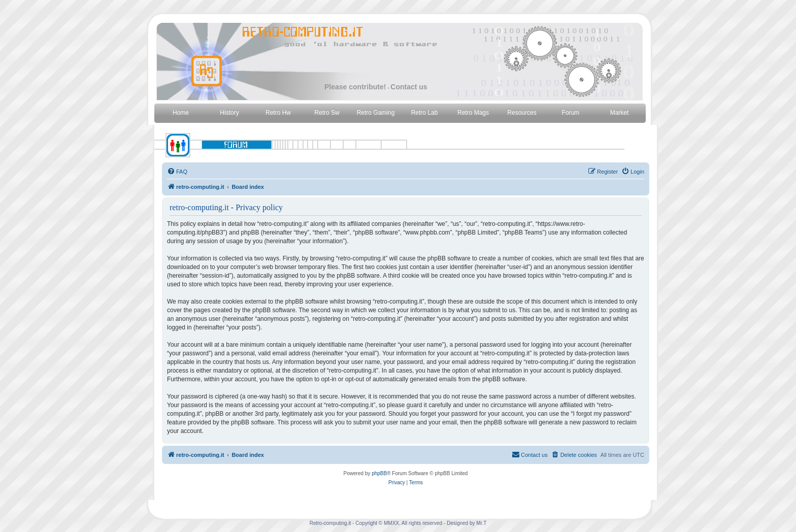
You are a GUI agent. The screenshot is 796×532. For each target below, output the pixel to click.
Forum (571, 113)
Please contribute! (355, 87)
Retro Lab (425, 113)
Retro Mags (473, 113)
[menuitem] (177, 172)
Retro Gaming (376, 113)
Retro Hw (278, 113)
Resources (522, 113)
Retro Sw (327, 113)
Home (181, 113)
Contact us (409, 87)
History (229, 113)
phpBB (379, 473)
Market (620, 113)
